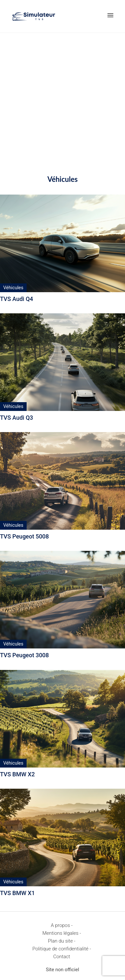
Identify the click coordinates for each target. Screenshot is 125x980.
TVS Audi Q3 (17, 418)
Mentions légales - (62, 933)
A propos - (62, 925)
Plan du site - (62, 941)
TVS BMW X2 (17, 774)
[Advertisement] (62, 99)
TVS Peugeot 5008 (25, 536)
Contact (62, 957)
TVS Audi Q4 (17, 299)
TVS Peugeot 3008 (25, 655)
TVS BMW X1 (17, 893)
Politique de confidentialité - (62, 949)
